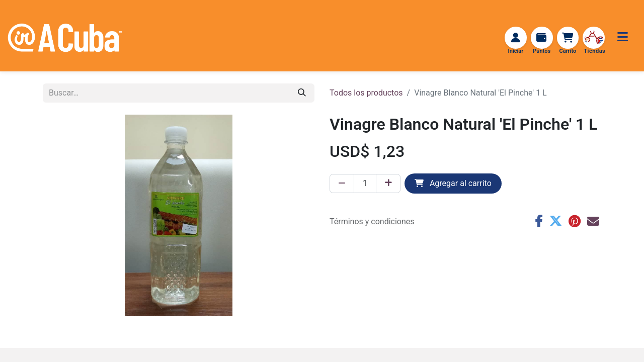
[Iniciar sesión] (513, 38)
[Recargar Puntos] (540, 38)
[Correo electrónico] (593, 222)
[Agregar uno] (388, 185)
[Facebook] (539, 222)
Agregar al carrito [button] (453, 184)
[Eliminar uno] (342, 185)
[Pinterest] (574, 222)
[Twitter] (555, 222)
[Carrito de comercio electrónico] (567, 38)
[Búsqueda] (302, 94)
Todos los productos (366, 94)
